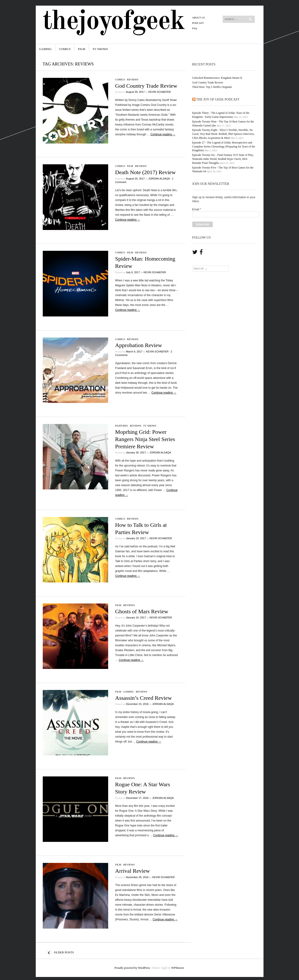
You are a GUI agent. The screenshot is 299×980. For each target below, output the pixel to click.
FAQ (195, 28)
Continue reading (163, 134)
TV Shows (100, 49)
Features (121, 426)
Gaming (45, 49)
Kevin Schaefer (160, 92)
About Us (199, 18)
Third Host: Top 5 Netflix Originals (212, 87)
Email (197, 209)
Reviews (133, 79)
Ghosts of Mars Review (142, 611)
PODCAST (198, 23)
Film (82, 49)
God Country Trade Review (146, 86)
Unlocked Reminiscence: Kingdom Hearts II (217, 78)
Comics (65, 49)
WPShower (178, 968)
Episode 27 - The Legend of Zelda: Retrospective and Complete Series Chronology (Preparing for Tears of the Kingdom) (224, 147)
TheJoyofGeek (114, 22)
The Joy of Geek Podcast (218, 99)
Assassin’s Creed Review (144, 698)
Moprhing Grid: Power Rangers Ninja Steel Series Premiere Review (145, 439)
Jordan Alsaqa (159, 179)
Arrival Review (133, 871)
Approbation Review (139, 345)
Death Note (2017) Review (145, 172)
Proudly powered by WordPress (132, 968)
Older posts (60, 952)
